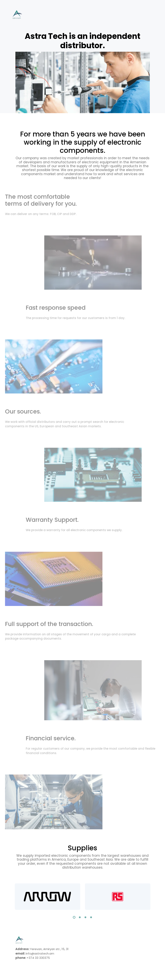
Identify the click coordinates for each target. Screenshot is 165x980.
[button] (74, 918)
